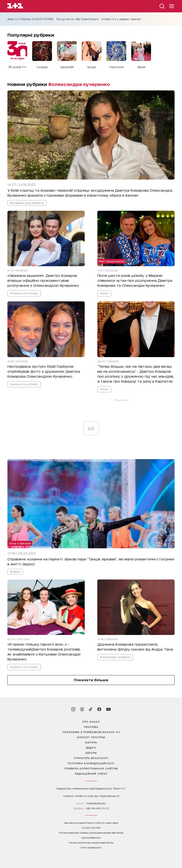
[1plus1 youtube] (108, 709)
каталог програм (91, 737)
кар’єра (91, 742)
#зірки (104, 293)
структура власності (91, 758)
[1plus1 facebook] (99, 709)
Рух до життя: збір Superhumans (78, 19)
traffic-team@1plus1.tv (91, 848)
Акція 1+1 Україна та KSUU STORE (30, 19)
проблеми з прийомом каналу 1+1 (91, 732)
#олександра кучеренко (115, 657)
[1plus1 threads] (82, 709)
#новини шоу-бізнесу (27, 203)
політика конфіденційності (91, 763)
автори (91, 753)
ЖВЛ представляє (112, 261)
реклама (91, 727)
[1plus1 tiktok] (91, 709)
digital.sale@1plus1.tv (91, 838)
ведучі (91, 747)
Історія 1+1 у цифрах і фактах (121, 19)
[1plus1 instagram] (73, 709)
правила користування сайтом (91, 768)
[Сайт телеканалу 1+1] (15, 7)
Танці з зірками (20, 543)
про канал (91, 721)
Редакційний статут (91, 773)
